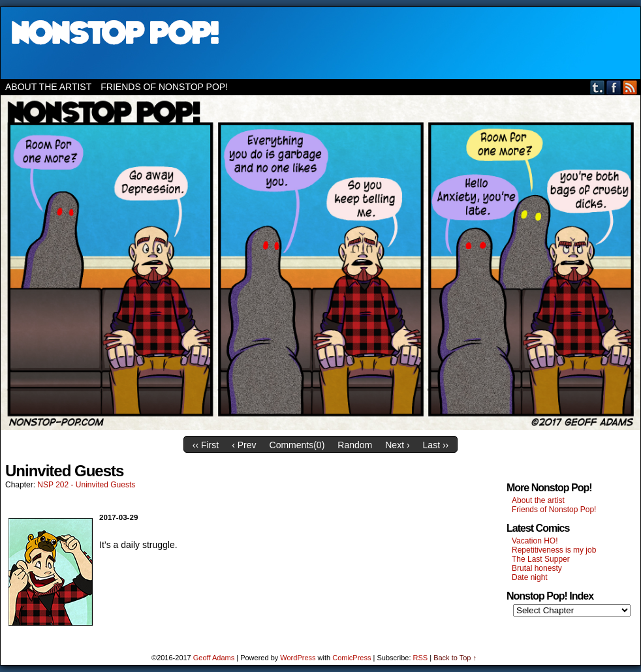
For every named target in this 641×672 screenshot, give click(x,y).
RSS (630, 87)
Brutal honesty (537, 568)
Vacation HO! (535, 541)
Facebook (614, 87)
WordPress (298, 658)
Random (355, 445)
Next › (397, 445)
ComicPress (352, 658)
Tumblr (598, 87)
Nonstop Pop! (320, 43)
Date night (530, 577)
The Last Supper (541, 559)
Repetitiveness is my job (554, 550)
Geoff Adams (214, 658)
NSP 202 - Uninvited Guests (86, 485)
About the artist (48, 87)
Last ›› (436, 445)
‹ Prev (244, 445)
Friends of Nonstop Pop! (164, 87)
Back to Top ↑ (455, 658)
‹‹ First (206, 445)
